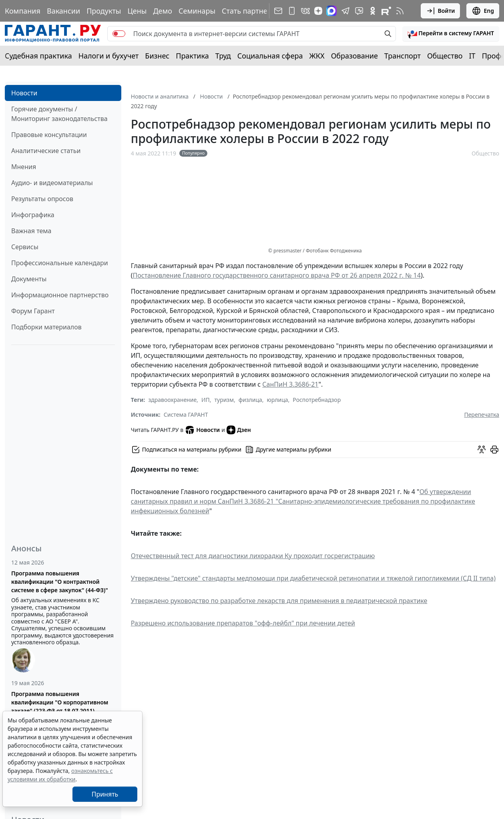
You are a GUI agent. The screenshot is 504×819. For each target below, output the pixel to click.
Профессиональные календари (60, 263)
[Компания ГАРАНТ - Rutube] (386, 11)
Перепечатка (482, 415)
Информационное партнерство (60, 295)
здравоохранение (172, 400)
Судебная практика (38, 56)
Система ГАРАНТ (186, 415)
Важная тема (31, 231)
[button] (451, 34)
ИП (206, 400)
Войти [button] (441, 11)
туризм (224, 400)
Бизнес (157, 56)
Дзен (239, 430)
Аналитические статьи (46, 151)
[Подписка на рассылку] (278, 11)
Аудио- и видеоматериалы (52, 183)
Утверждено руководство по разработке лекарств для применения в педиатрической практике (279, 601)
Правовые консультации (49, 135)
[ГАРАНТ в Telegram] (345, 11)
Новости (24, 93)
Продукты (104, 11)
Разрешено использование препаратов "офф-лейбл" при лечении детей (243, 623)
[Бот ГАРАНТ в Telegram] (359, 11)
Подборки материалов (46, 327)
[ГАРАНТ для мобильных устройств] (292, 11)
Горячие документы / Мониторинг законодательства (59, 114)
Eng (483, 11)
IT (472, 56)
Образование (354, 56)
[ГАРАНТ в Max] (331, 11)
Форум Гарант (33, 311)
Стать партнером (252, 11)
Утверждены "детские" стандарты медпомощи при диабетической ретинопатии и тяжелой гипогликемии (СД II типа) (313, 578)
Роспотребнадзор (317, 400)
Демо (163, 11)
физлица (250, 400)
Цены (137, 11)
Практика (192, 56)
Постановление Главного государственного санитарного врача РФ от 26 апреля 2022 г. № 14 (277, 275)
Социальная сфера (270, 56)
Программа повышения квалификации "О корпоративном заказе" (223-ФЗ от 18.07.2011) (60, 702)
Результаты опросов (42, 199)
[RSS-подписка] (400, 11)
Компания (23, 11)
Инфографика (33, 215)
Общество (445, 56)
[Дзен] (318, 11)
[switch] (119, 34)
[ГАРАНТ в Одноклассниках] (373, 11)
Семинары (197, 11)
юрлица (278, 400)
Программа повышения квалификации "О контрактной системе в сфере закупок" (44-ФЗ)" (60, 582)
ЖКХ (317, 56)
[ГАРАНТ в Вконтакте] (305, 11)
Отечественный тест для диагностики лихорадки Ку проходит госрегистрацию (253, 556)
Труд (223, 56)
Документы (29, 279)
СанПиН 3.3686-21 (290, 384)
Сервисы (25, 247)
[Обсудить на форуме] (482, 450)
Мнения (24, 167)
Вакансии (63, 11)
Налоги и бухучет (109, 56)
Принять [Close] (105, 794)
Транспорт (403, 56)
